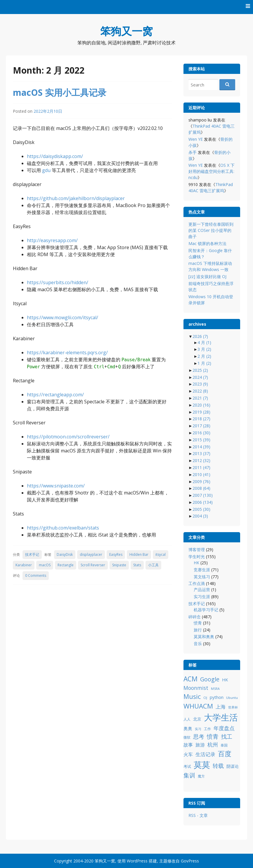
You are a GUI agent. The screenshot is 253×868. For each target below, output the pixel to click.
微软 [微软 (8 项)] (187, 737)
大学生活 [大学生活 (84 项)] (221, 717)
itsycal (161, 554)
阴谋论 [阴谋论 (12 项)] (233, 766)
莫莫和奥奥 (204, 637)
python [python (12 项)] (217, 697)
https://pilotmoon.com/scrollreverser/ (68, 437)
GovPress (190, 861)
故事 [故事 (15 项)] (188, 745)
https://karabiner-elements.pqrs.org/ (67, 353)
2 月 (204, 356)
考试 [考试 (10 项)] (187, 766)
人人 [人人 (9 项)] (187, 719)
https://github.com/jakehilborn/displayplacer (76, 198)
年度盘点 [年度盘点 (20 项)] (224, 728)
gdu (46, 170)
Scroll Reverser (93, 565)
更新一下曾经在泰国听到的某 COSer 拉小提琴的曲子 (211, 230)
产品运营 (202, 590)
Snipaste (119, 565)
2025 (200, 370)
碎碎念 (195, 617)
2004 (200, 516)
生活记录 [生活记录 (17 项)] (205, 754)
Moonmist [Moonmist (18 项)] (196, 688)
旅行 (198, 630)
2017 (201, 426)
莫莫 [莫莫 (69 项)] (202, 765)
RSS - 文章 (198, 815)
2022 (200, 391)
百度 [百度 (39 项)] (225, 754)
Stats (137, 565)
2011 (201, 467)
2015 (201, 440)
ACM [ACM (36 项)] (190, 679)
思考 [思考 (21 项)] (199, 736)
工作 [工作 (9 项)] (207, 729)
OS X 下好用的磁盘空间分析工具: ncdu (212, 171)
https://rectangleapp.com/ (55, 395)
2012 (201, 460)
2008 (201, 488)
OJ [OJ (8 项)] (205, 698)
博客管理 (197, 550)
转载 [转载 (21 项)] (218, 766)
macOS (45, 565)
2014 (201, 447)
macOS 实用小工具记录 (60, 92)
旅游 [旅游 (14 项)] (200, 745)
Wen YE (196, 139)
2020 (201, 405)
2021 (200, 398)
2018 (201, 419)
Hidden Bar (139, 554)
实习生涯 (202, 597)
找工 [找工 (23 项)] (227, 736)
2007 (203, 495)
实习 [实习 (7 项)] (198, 729)
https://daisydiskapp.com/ (55, 156)
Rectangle (66, 565)
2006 (203, 502)
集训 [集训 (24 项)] (189, 775)
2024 (200, 377)
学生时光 (197, 557)
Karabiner (24, 565)
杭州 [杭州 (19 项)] (213, 744)
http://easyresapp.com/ (52, 240)
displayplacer (91, 554)
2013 (201, 453)
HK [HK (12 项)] (225, 680)
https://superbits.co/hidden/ (58, 282)
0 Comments (36, 576)
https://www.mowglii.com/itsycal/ (63, 317)
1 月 (204, 363)
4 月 (204, 342)
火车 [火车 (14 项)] (188, 754)
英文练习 (202, 577)
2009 (201, 481)
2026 (200, 336)
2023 (200, 384)
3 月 (204, 349)
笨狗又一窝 (126, 31)
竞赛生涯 (202, 570)
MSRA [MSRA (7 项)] (215, 689)
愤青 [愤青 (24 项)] (213, 736)
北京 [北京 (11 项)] (197, 719)
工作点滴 (197, 583)
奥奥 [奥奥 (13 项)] (188, 728)
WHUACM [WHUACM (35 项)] (198, 706)
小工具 (153, 565)
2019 (201, 412)
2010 (201, 474)
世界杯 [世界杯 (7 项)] (233, 707)
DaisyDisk (65, 554)
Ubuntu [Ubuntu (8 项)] (232, 698)
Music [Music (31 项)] (192, 696)
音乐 (198, 644)
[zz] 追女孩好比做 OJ (207, 276)
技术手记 (32, 554)
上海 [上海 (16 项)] (221, 707)
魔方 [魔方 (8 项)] (201, 776)
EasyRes (116, 554)
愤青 (198, 623)
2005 (201, 509)
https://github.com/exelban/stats (63, 528)
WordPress (137, 861)
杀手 (193, 152)
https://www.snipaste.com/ (56, 486)
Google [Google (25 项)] (210, 679)
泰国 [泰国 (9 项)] (224, 745)
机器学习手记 (206, 610)
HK (196, 563)
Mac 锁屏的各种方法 (207, 243)
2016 (201, 433)
